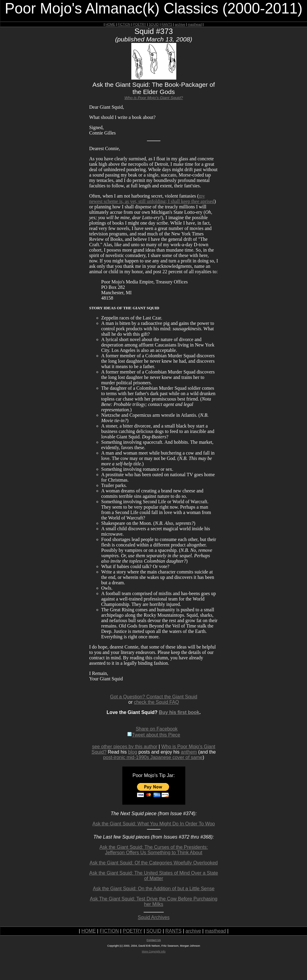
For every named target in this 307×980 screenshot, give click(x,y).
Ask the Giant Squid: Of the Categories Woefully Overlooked (154, 863)
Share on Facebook (157, 729)
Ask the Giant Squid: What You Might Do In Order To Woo (154, 824)
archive (180, 24)
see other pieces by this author (125, 747)
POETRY (140, 24)
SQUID (154, 24)
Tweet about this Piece (154, 735)
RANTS (167, 24)
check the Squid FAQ (156, 702)
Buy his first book (179, 712)
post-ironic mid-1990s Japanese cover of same (153, 757)
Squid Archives (154, 917)
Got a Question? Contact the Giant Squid (154, 697)
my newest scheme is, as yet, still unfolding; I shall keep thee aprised (152, 199)
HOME (110, 24)
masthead (195, 24)
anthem (189, 752)
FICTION (124, 24)
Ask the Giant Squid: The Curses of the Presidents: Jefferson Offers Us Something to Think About (154, 850)
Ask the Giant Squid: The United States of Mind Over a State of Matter (154, 876)
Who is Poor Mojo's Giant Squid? (154, 98)
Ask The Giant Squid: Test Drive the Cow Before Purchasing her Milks (154, 901)
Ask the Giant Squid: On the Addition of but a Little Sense (154, 889)
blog (133, 752)
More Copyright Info (154, 951)
